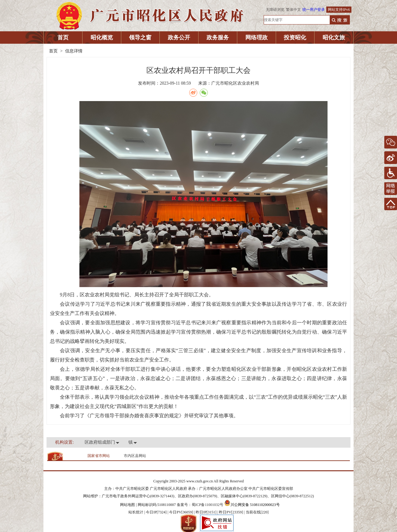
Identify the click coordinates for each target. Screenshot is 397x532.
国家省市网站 (99, 456)
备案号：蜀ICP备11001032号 (200, 505)
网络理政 (256, 38)
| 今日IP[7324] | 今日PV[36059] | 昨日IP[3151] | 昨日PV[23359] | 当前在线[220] (206, 512)
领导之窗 (140, 38)
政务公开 (179, 38)
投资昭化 (295, 38)
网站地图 (127, 505)
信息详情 (74, 51)
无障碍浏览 (275, 10)
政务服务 (218, 38)
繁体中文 (293, 10)
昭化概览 (102, 38)
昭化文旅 (334, 38)
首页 (63, 38)
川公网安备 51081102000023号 (252, 505)
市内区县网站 (135, 456)
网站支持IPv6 (339, 10)
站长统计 (136, 512)
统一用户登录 (314, 10)
